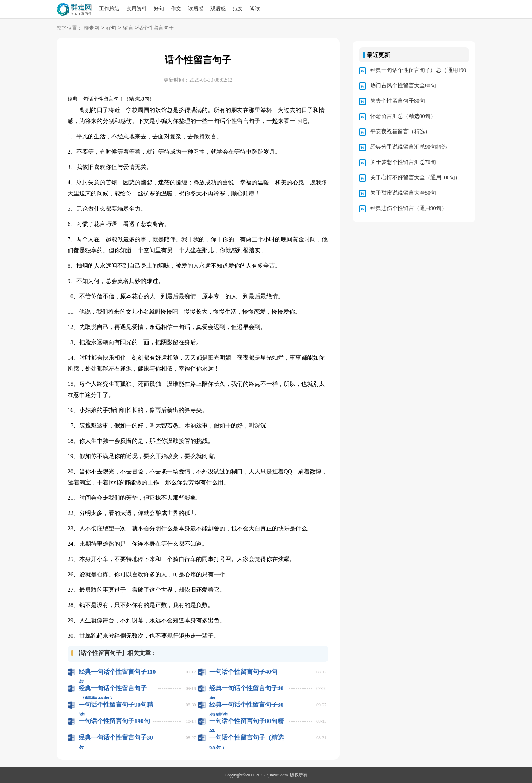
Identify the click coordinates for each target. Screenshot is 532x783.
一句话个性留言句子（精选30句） (246, 738)
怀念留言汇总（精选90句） (403, 116)
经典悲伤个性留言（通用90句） (409, 208)
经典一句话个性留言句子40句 (246, 688)
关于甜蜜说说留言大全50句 (403, 193)
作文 (176, 9)
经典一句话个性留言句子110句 (117, 672)
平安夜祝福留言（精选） (400, 131)
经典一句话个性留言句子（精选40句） (113, 688)
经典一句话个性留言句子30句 (116, 738)
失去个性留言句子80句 (398, 101)
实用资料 (137, 9)
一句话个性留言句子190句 (114, 721)
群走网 (92, 28)
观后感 (218, 9)
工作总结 (109, 9)
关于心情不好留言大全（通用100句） (416, 177)
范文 (238, 9)
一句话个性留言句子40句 (243, 672)
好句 (159, 9)
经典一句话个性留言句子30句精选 (246, 705)
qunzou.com (277, 775)
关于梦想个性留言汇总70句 (403, 162)
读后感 (196, 9)
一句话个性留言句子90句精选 (116, 705)
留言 (128, 28)
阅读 (255, 9)
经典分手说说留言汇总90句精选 (409, 147)
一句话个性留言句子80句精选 (246, 721)
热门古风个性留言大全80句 (403, 85)
